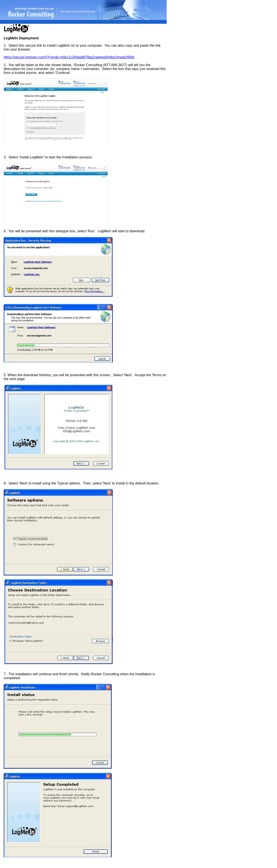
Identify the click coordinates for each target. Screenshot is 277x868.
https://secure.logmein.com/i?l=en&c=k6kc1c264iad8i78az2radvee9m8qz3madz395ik (69, 57)
